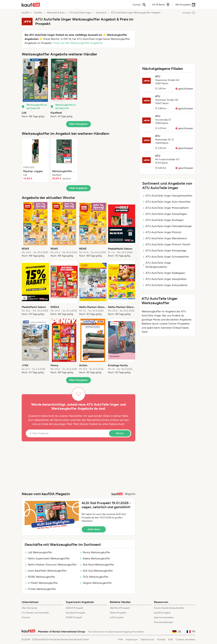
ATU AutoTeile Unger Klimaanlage (164, 251)
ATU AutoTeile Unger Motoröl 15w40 (166, 244)
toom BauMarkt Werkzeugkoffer (46, 571)
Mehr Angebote (79, 188)
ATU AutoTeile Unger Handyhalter (164, 279)
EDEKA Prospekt (75, 608)
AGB (170, 640)
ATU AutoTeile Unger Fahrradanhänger (167, 226)
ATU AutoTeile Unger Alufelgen (163, 220)
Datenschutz (117, 424)
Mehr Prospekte (79, 124)
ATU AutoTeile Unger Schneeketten (166, 257)
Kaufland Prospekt (75, 613)
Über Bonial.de (29, 608)
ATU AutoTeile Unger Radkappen (164, 273)
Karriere (26, 617)
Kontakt (161, 640)
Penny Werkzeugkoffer (95, 552)
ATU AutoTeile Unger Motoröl (162, 232)
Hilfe (121, 640)
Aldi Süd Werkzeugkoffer (96, 571)
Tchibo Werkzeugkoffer (40, 589)
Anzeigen (189, 13)
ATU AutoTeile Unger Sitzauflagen (165, 214)
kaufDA (26, 13)
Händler (38, 13)
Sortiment (101, 13)
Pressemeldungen (164, 622)
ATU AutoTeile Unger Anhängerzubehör (157, 265)
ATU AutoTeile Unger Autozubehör (165, 285)
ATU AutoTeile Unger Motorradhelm (166, 208)
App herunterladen (164, 617)
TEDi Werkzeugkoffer (94, 577)
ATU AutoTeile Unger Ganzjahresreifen (167, 196)
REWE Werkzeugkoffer (40, 577)
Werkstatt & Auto (56, 13)
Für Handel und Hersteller (35, 613)
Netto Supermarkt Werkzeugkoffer (47, 558)
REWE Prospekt (74, 617)
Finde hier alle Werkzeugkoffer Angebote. (78, 43)
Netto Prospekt (118, 613)
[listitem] (35, 88)
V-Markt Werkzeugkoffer (41, 583)
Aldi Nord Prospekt (120, 608)
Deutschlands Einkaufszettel (169, 608)
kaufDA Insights (162, 613)
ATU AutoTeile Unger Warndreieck (165, 238)
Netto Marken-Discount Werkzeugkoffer (51, 565)
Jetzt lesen (94, 529)
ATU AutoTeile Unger (80, 13)
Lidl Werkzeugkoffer (38, 552)
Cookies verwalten (185, 640)
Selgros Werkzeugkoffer (96, 583)
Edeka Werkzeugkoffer (95, 558)
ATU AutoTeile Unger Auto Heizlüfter (166, 202)
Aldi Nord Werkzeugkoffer (97, 565)
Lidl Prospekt (117, 617)
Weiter (120, 433)
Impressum (132, 640)
